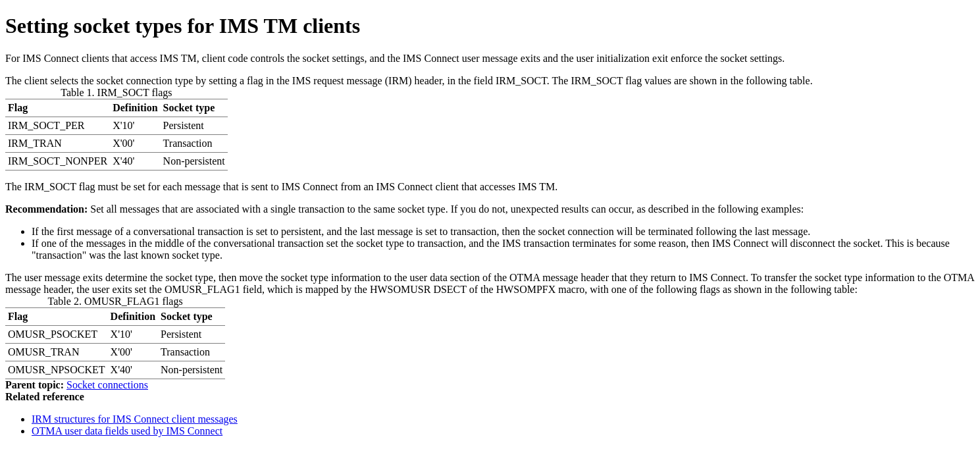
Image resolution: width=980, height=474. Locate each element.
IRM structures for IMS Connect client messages (135, 419)
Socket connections (107, 385)
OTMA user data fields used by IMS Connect (127, 431)
